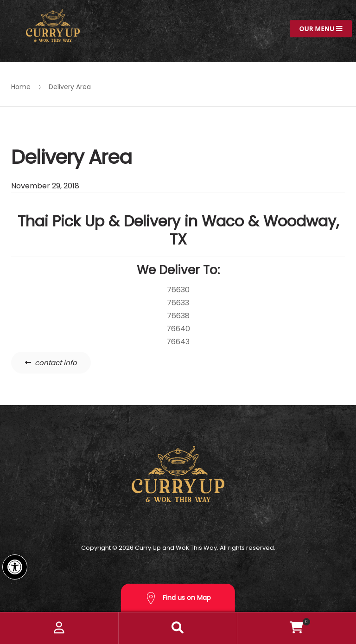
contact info (56, 363)
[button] (15, 567)
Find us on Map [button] (178, 598)
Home (21, 87)
